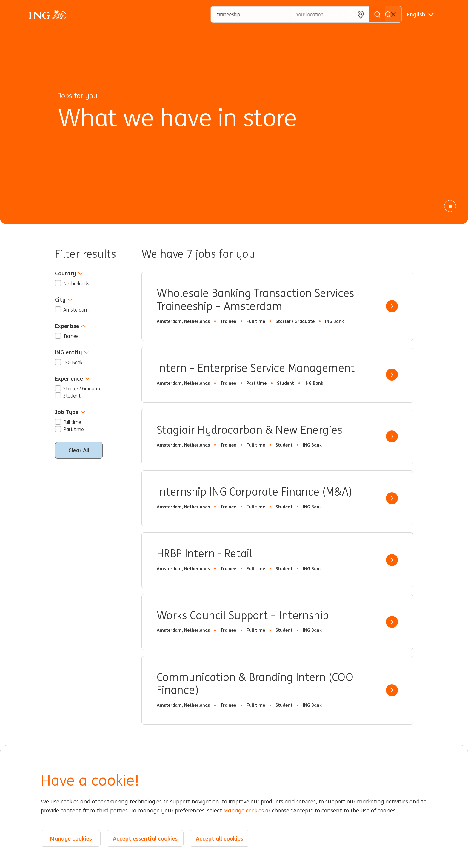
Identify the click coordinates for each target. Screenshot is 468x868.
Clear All (79, 450)
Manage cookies (244, 811)
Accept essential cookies (145, 838)
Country (69, 273)
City (64, 300)
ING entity (72, 352)
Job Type (70, 412)
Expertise (70, 326)
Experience (72, 379)
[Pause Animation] (450, 206)
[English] (420, 14)
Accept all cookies (220, 838)
